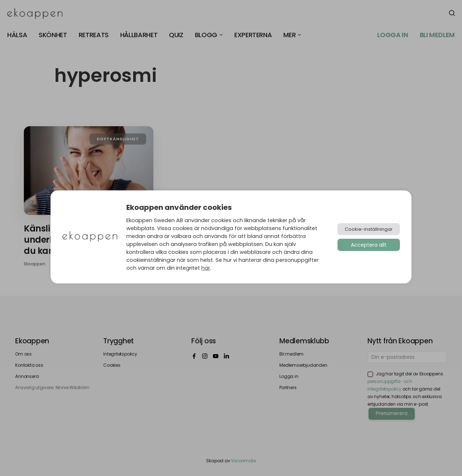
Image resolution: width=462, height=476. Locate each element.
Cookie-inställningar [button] (369, 229)
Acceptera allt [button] (369, 245)
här (206, 268)
